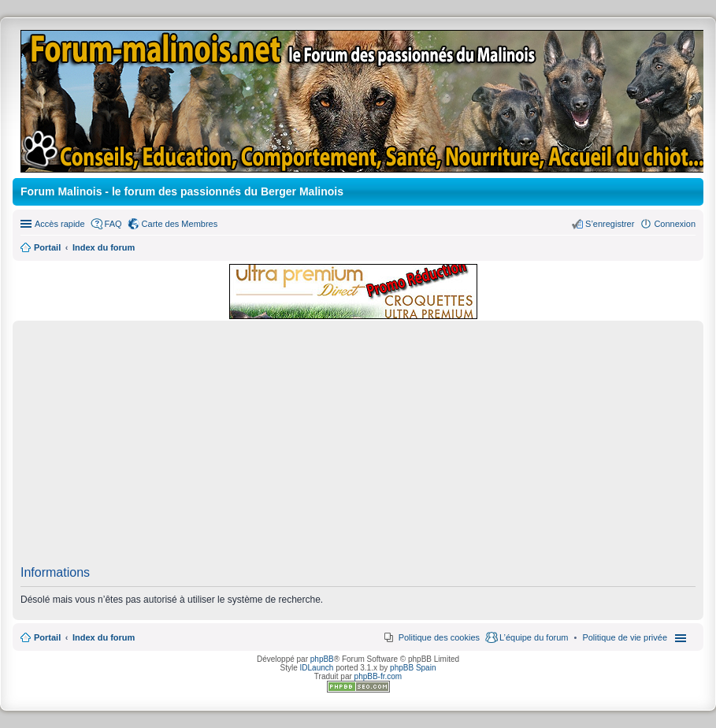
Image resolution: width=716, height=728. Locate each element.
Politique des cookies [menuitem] (439, 637)
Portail (47, 247)
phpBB (322, 659)
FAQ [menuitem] (113, 224)
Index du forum (104, 637)
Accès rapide (60, 224)
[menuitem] (625, 637)
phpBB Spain (413, 668)
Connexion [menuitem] (675, 224)
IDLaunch (317, 668)
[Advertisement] (358, 448)
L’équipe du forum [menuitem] (534, 637)
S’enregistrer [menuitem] (610, 224)
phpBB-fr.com (378, 676)
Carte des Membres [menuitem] (180, 224)
